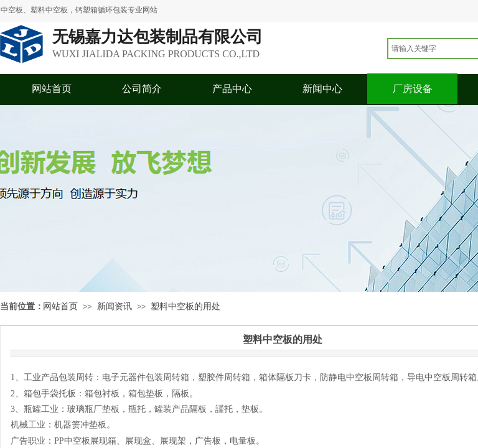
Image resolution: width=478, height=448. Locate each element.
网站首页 (52, 89)
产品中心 (232, 89)
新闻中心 (322, 89)
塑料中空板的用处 (185, 306)
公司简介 (142, 89)
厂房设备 (413, 89)
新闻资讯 (115, 306)
